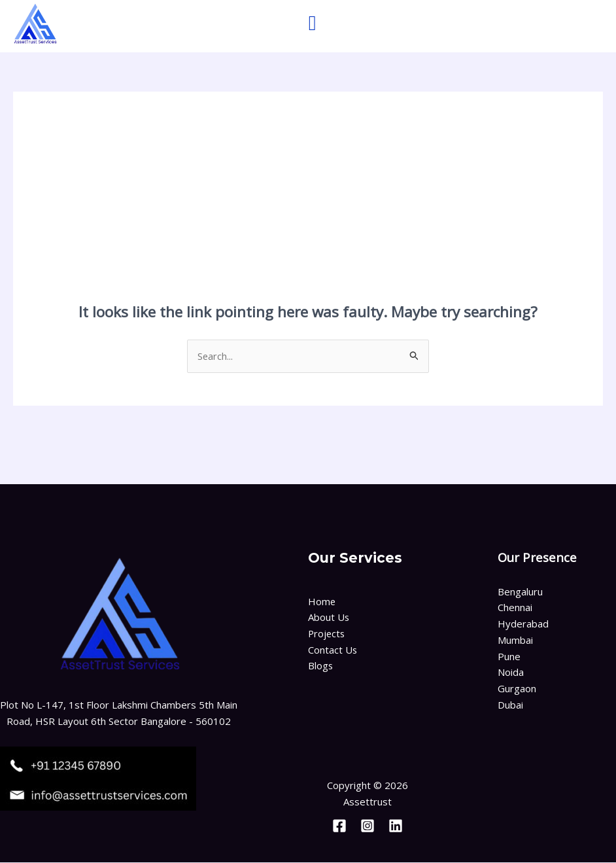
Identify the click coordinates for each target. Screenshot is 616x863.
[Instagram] (368, 826)
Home (322, 601)
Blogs (321, 666)
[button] (313, 23)
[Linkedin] (396, 826)
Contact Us (333, 650)
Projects (327, 634)
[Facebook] (339, 826)
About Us (329, 618)
